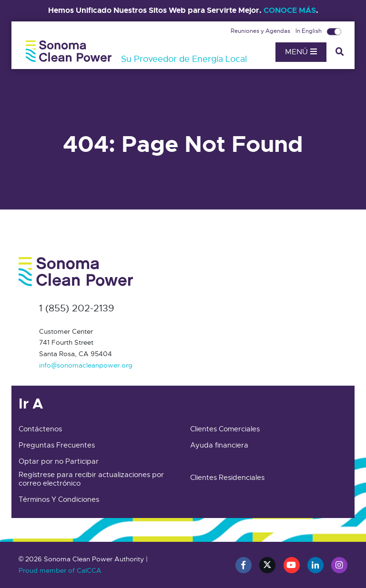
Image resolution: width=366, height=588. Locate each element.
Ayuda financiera (219, 445)
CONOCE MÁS (290, 10)
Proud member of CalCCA (60, 570)
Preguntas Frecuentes (57, 445)
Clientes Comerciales (225, 429)
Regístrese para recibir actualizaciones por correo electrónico (91, 479)
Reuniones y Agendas (261, 31)
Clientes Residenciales (227, 478)
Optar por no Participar (59, 461)
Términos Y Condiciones (59, 499)
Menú (301, 52)
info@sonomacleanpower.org (86, 365)
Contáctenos (40, 429)
